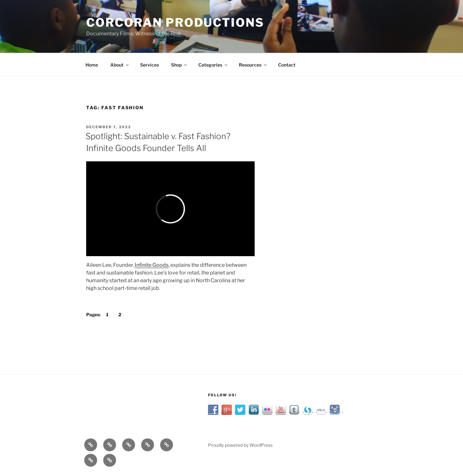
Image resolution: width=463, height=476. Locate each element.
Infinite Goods (152, 265)
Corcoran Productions (175, 22)
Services (150, 65)
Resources (253, 65)
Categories (213, 65)
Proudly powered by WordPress (240, 445)
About (120, 65)
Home (92, 65)
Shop (179, 65)
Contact (287, 65)
